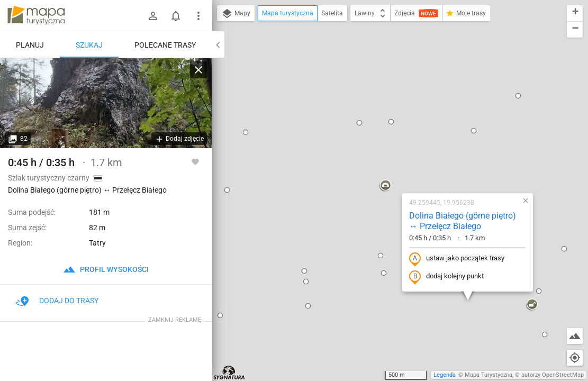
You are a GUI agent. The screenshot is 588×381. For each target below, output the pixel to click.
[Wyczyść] (198, 70)
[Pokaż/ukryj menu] (198, 16)
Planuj (30, 45)
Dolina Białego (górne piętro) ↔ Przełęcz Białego (392, 106)
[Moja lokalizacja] (575, 358)
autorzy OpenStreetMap (553, 375)
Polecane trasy (165, 45)
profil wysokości (106, 269)
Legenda (445, 375)
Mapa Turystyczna (489, 375)
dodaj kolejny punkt (376, 162)
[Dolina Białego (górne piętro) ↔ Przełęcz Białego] (106, 103)
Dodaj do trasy (57, 301)
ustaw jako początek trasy (386, 144)
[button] (315, 71)
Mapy (236, 14)
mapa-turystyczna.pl (36, 15)
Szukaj (89, 45)
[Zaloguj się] (153, 16)
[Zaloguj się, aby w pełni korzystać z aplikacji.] (195, 161)
